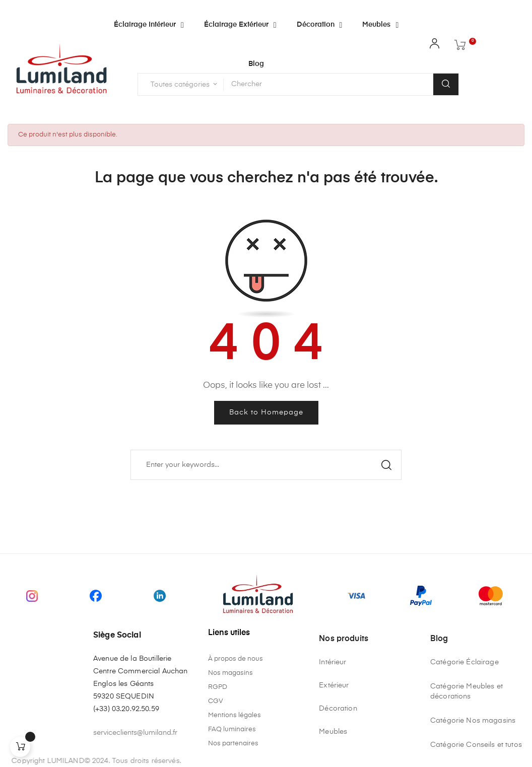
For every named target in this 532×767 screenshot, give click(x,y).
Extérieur (334, 685)
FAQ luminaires (232, 729)
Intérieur (332, 662)
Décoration (338, 709)
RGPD (218, 687)
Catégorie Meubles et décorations (467, 691)
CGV (216, 701)
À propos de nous (236, 659)
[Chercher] (266, 465)
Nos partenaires (233, 744)
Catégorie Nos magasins (473, 721)
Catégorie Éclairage (464, 662)
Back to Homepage (266, 412)
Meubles (333, 732)
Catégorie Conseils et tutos (476, 745)
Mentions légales (235, 715)
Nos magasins (230, 673)
